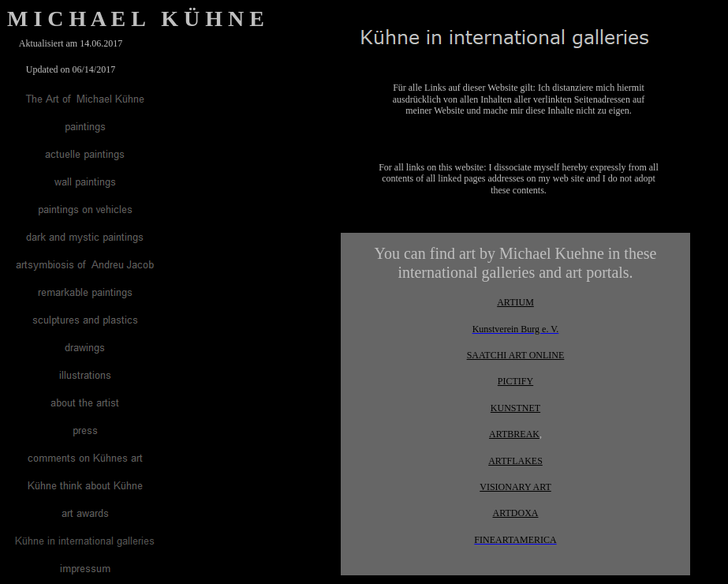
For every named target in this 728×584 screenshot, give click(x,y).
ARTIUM (515, 302)
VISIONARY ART (515, 487)
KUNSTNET (515, 408)
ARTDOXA (516, 513)
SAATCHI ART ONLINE (516, 355)
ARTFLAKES (515, 461)
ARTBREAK (514, 434)
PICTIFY (515, 381)
